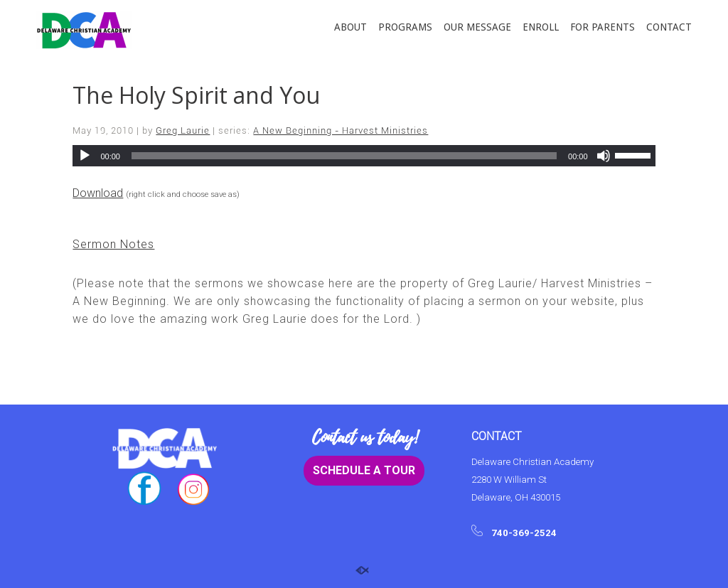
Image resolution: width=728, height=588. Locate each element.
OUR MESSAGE (477, 27)
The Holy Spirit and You (196, 95)
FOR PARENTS (603, 27)
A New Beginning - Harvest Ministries (341, 130)
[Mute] (604, 156)
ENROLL (541, 27)
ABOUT (350, 27)
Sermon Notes (113, 244)
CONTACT (669, 27)
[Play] (85, 156)
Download (98, 193)
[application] (364, 156)
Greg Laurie (183, 130)
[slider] (344, 156)
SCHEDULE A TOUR (364, 470)
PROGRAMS (405, 27)
